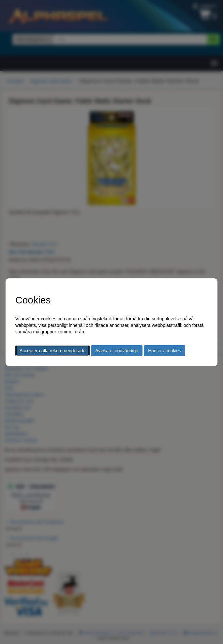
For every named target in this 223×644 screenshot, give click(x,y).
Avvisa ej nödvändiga (117, 351)
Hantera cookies (164, 351)
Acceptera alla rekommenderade (52, 351)
